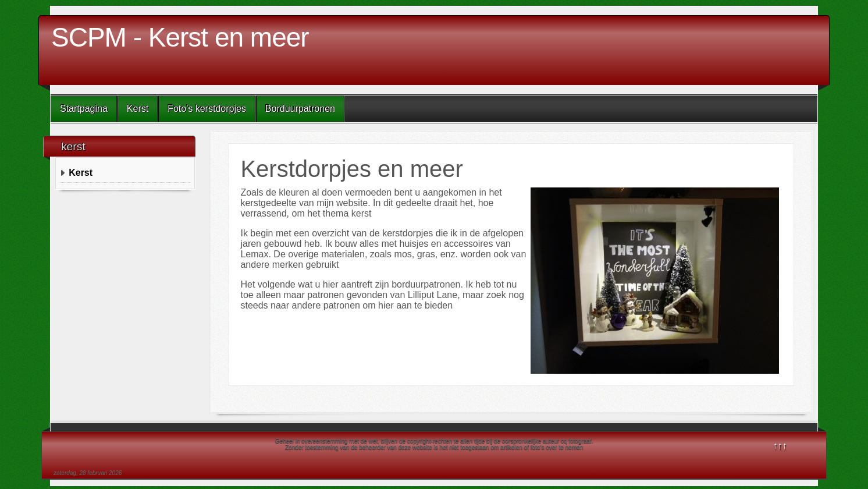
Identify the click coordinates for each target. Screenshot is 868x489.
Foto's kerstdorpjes (207, 109)
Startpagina (84, 109)
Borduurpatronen (300, 109)
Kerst (138, 109)
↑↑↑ (780, 446)
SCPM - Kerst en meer (180, 37)
